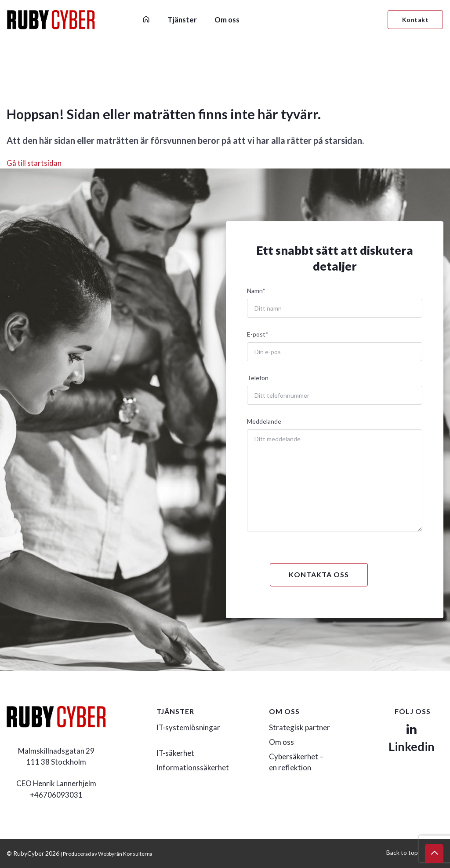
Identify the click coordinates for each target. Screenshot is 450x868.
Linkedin (412, 739)
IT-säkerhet (175, 753)
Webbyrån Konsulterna (125, 854)
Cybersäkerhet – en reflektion (296, 762)
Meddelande (264, 421)
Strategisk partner (299, 727)
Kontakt (416, 20)
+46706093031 (56, 795)
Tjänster (182, 20)
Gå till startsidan (34, 163)
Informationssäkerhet (193, 767)
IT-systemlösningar (188, 727)
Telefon (258, 378)
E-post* (258, 334)
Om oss (227, 20)
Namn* (256, 291)
